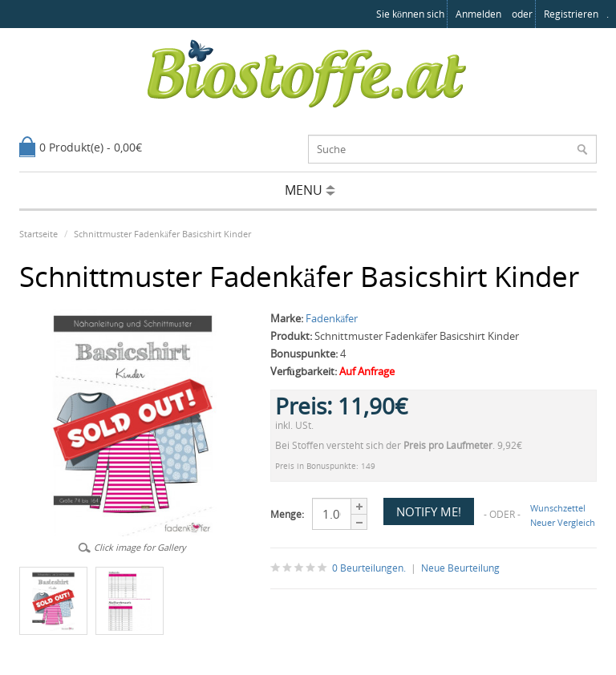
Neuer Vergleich (563, 522)
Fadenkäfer (332, 318)
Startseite (38, 234)
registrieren (571, 14)
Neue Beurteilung (460, 568)
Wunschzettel (558, 508)
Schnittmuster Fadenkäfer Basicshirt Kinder (162, 234)
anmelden (478, 14)
